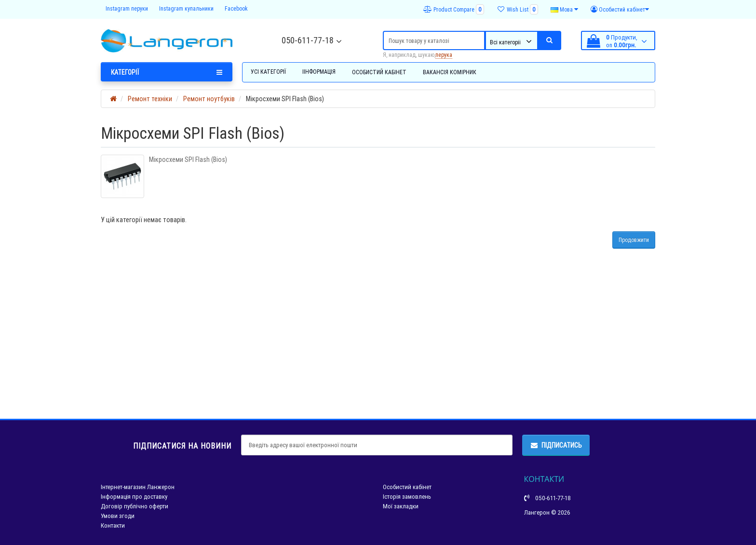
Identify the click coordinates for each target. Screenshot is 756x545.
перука (444, 55)
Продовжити (634, 240)
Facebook (236, 8)
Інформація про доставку (134, 497)
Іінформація (319, 72)
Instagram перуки (127, 8)
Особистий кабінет (379, 72)
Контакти (113, 525)
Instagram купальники (186, 8)
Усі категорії (268, 72)
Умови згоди (118, 516)
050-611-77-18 (308, 40)
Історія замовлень (407, 497)
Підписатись (556, 445)
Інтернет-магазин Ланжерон (138, 487)
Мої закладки (401, 506)
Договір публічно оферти (135, 506)
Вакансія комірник (450, 72)
